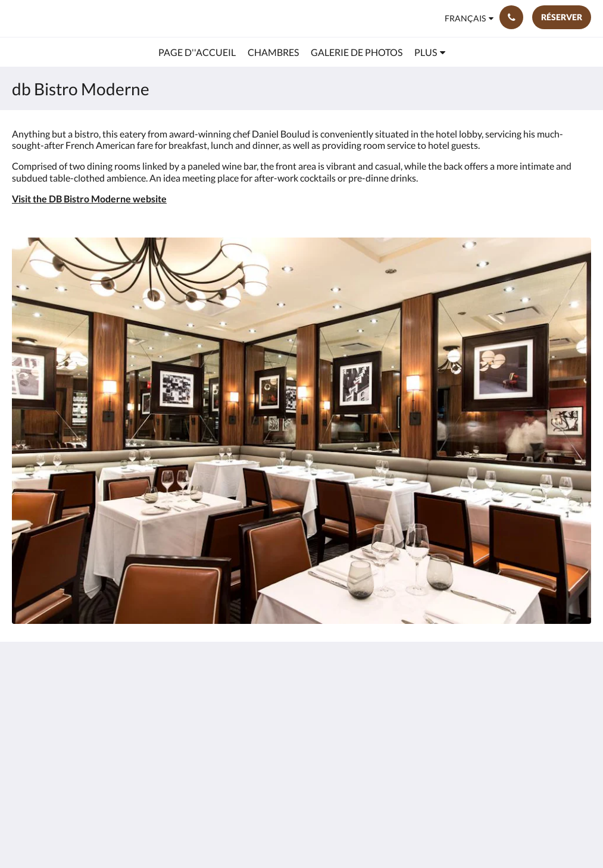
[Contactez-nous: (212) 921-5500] (511, 17)
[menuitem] (197, 52)
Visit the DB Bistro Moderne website (89, 199)
